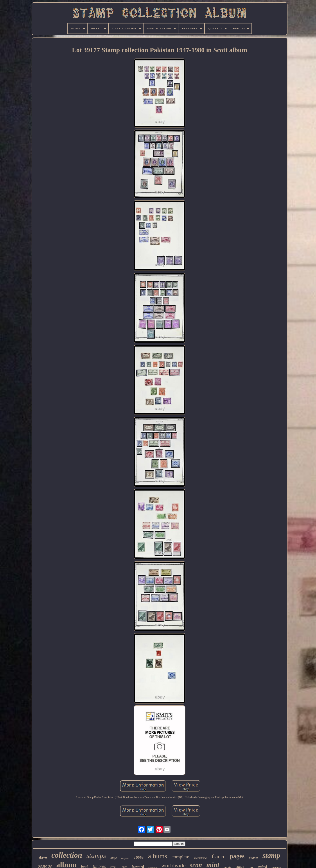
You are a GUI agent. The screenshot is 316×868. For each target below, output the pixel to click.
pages (237, 856)
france (219, 856)
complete (180, 857)
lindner (253, 858)
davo (43, 857)
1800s (139, 857)
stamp (271, 856)
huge (114, 858)
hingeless (125, 858)
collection (67, 855)
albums (158, 856)
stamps (96, 856)
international (200, 858)
